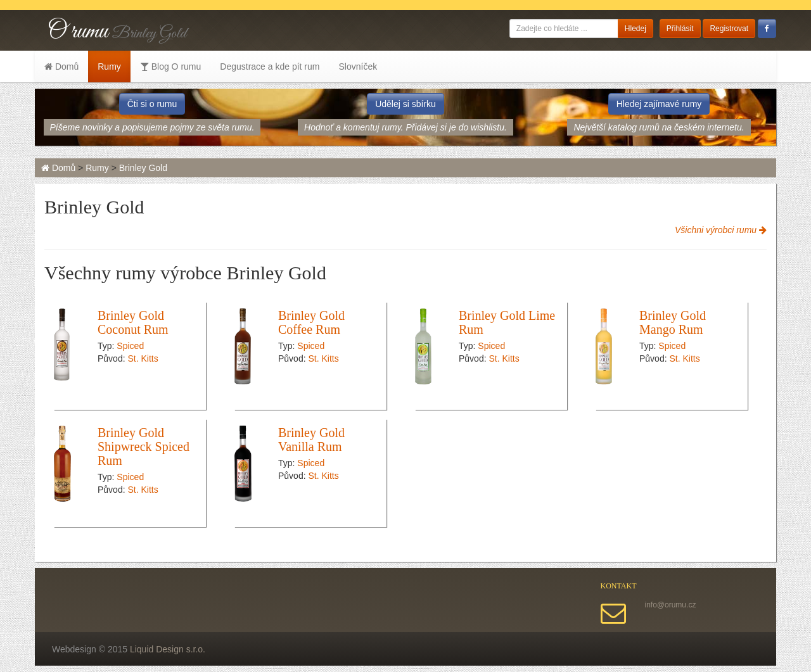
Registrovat (729, 29)
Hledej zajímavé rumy (659, 104)
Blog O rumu (170, 67)
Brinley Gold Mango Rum (673, 322)
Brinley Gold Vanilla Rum (311, 440)
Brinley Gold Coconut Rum (133, 322)
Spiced (130, 346)
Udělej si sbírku (405, 104)
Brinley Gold (143, 168)
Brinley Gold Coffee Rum (311, 322)
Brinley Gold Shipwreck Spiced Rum (144, 447)
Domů (61, 67)
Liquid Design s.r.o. (168, 649)
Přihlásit (680, 29)
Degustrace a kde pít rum (270, 67)
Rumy (109, 67)
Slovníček (358, 67)
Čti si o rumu (152, 104)
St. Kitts (143, 358)
